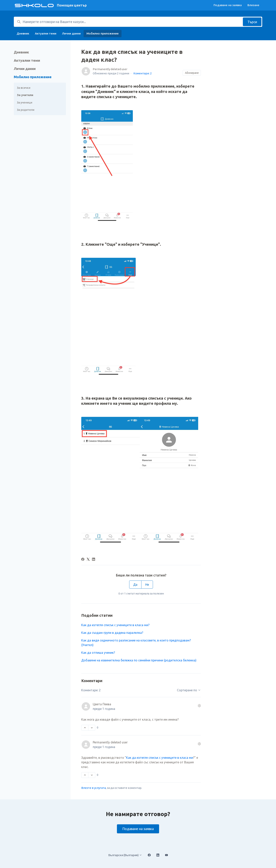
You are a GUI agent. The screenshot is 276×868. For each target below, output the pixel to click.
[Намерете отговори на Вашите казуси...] (138, 22)
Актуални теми (46, 33)
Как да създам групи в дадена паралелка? (112, 633)
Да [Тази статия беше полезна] (135, 585)
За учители (25, 95)
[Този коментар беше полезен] (85, 728)
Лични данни (71, 33)
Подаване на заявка (228, 5)
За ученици (25, 102)
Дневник (23, 33)
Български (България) (125, 855)
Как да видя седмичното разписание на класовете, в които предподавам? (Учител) (136, 643)
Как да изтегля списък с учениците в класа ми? (115, 625)
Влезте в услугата (94, 788)
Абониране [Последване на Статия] (192, 73)
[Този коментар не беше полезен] (92, 728)
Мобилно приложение (103, 33)
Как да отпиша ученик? (98, 653)
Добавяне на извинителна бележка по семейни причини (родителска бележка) (139, 660)
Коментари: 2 (143, 73)
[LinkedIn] (94, 560)
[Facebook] (83, 560)
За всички (24, 88)
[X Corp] (88, 560)
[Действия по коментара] (199, 706)
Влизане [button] (253, 5)
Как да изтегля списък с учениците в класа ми (160, 758)
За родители (26, 110)
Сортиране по (189, 690)
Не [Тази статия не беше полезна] (147, 585)
